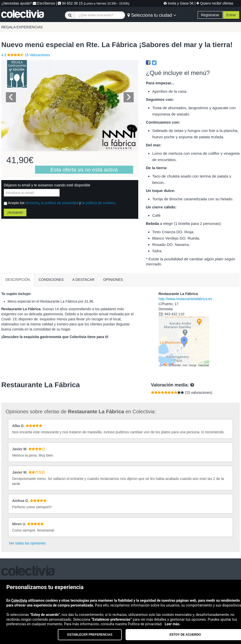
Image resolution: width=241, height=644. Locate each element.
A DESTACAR (83, 280)
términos (32, 203)
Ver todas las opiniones (27, 543)
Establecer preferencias (90, 635)
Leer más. (173, 624)
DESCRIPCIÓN (18, 280)
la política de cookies (98, 203)
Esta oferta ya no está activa (84, 170)
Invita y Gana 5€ (179, 3)
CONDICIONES (51, 280)
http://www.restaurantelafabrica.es (185, 299)
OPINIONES (113, 280)
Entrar (231, 15)
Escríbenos (44, 3)
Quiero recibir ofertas (215, 3)
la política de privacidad (60, 203)
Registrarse (210, 15)
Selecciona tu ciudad (152, 15)
